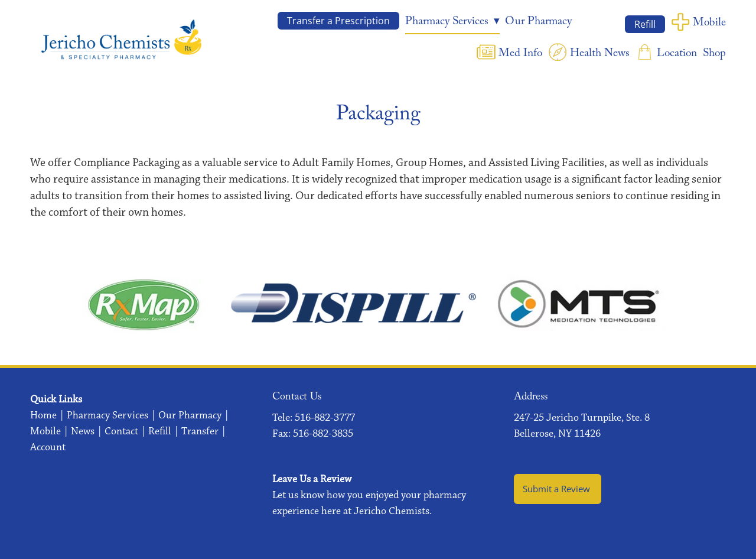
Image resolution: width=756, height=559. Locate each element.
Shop (714, 54)
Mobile (709, 24)
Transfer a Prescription (338, 21)
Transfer (200, 431)
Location (677, 54)
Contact (121, 431)
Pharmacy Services (107, 415)
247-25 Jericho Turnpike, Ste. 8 (582, 418)
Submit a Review (558, 489)
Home (43, 415)
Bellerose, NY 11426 (557, 434)
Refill (645, 24)
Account (48, 447)
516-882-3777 (325, 418)
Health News (600, 54)
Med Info (520, 54)
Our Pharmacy (538, 22)
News (83, 431)
